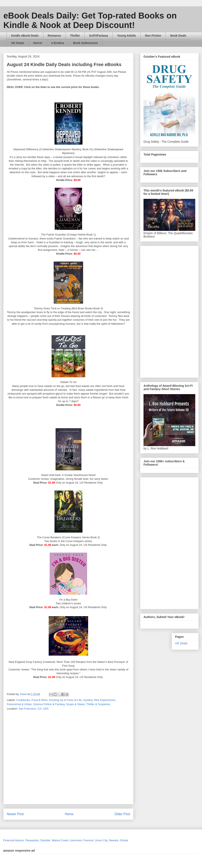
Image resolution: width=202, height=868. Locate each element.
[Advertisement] (39, 761)
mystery (88, 700)
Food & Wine (39, 700)
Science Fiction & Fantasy (49, 704)
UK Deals (18, 43)
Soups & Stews (75, 704)
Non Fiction (153, 36)
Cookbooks (23, 700)
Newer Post (15, 814)
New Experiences (105, 700)
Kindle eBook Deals (25, 36)
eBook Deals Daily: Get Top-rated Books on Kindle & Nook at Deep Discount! (90, 20)
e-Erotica (58, 43)
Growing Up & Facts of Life (65, 700)
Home (69, 814)
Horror (38, 43)
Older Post (122, 814)
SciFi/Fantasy (98, 36)
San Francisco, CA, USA (33, 709)
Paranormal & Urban (19, 704)
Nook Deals (178, 36)
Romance (54, 36)
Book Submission (85, 43)
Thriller (75, 36)
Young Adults (126, 36)
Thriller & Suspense (98, 704)
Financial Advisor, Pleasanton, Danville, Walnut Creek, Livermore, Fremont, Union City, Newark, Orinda (66, 840)
